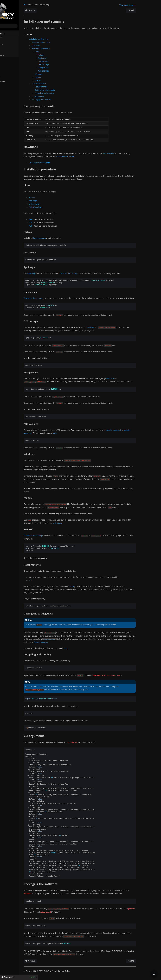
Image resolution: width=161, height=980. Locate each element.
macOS (59, 77)
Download (8, 40)
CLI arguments (10, 51)
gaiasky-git (138, 433)
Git (51, 583)
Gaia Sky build (129, 153)
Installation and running (12, 33)
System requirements (13, 37)
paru (75, 436)
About (4, 92)
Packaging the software (14, 55)
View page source (145, 5)
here (93, 590)
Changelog (7, 88)
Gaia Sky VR (6, 74)
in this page (78, 526)
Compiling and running (65, 93)
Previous (51, 10)
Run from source (10, 48)
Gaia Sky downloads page (60, 163)
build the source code (86, 156)
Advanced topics (8, 70)
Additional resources (10, 77)
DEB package (64, 64)
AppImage (63, 58)
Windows (59, 74)
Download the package (89, 273)
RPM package (64, 68)
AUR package (64, 71)
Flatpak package (60, 238)
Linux (58, 52)
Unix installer (64, 61)
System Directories (9, 59)
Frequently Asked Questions (13, 81)
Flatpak (62, 55)
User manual (7, 66)
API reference (8, 85)
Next (148, 10)
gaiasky (129, 433)
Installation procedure (12, 44)
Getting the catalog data (66, 90)
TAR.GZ (59, 80)
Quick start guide (9, 62)
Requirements (61, 87)
